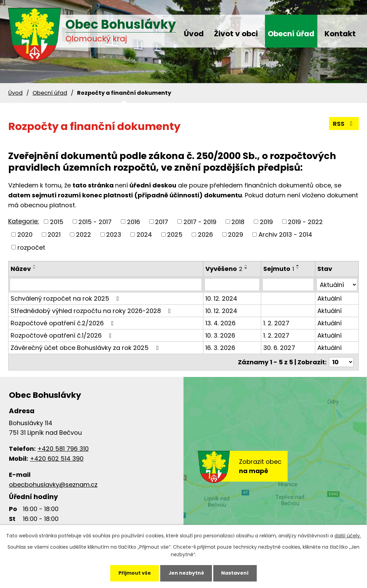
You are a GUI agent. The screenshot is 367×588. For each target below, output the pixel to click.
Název (21, 269)
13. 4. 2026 (220, 323)
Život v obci (236, 34)
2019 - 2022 (305, 221)
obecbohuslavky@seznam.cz (53, 485)
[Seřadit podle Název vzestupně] (35, 265)
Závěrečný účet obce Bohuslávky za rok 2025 (86, 348)
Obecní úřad (291, 34)
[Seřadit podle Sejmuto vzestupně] (298, 265)
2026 (205, 234)
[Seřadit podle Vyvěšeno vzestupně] (246, 265)
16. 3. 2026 (220, 348)
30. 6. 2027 (279, 348)
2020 (25, 234)
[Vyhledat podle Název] (106, 285)
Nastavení (236, 573)
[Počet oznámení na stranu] (341, 362)
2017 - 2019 (200, 221)
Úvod (194, 34)
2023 (114, 234)
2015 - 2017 (95, 221)
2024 (144, 234)
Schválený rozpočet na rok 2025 (66, 298)
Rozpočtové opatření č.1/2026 (62, 335)
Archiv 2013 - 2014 (285, 234)
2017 (162, 221)
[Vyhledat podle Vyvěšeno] (232, 285)
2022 (84, 234)
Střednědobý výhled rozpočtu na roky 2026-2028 (92, 311)
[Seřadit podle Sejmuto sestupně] (298, 268)
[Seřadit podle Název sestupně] (35, 268)
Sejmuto (279, 269)
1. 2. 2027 (276, 323)
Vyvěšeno (224, 269)
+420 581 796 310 (63, 449)
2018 (238, 221)
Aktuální (330, 298)
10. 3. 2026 (220, 335)
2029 (236, 234)
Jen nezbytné (186, 573)
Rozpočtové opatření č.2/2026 (64, 323)
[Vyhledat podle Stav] (337, 285)
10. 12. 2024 (221, 298)
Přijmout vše (134, 573)
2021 (54, 234)
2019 (266, 221)
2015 (57, 221)
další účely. (348, 536)
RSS (344, 124)
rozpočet (31, 247)
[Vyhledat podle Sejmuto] (288, 285)
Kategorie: (24, 221)
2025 (175, 234)
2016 (134, 221)
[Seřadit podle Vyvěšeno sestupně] (246, 268)
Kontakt (340, 34)
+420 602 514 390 (57, 459)
